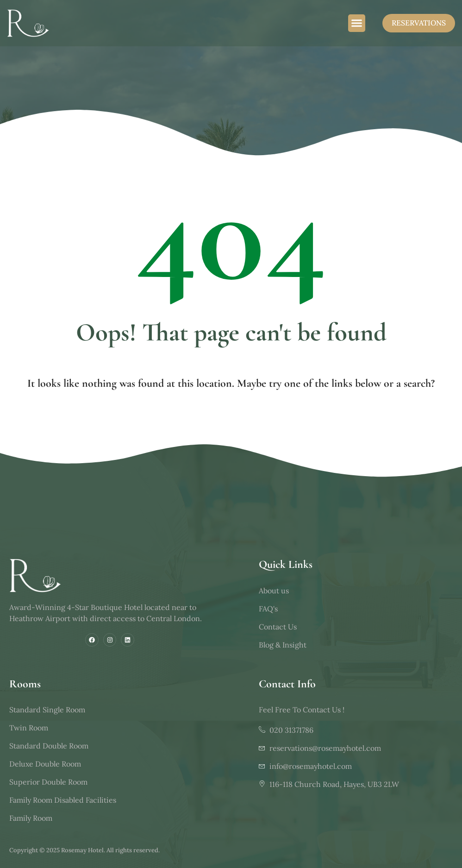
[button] (357, 23)
